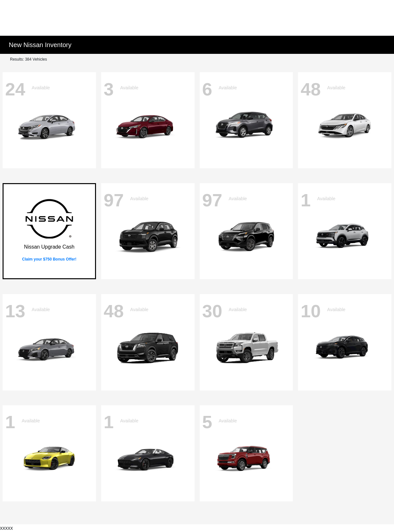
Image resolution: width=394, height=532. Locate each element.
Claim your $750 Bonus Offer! (49, 259)
